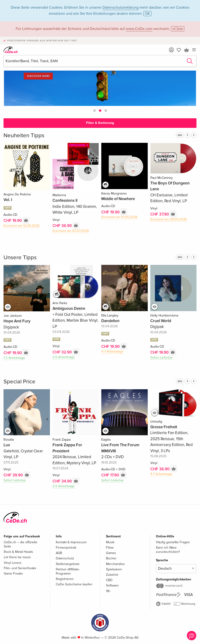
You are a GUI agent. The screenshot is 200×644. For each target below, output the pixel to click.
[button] (94, 111)
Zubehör (112, 575)
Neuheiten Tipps (24, 135)
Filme (110, 548)
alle (180, 135)
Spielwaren (114, 569)
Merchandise (115, 564)
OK (147, 14)
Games (111, 553)
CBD (109, 580)
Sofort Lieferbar (162, 358)
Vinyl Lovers (13, 563)
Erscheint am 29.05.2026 (169, 219)
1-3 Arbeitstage (14, 358)
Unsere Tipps (20, 257)
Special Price (19, 382)
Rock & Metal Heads (18, 552)
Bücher (111, 558)
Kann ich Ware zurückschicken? (168, 550)
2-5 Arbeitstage (64, 357)
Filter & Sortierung (100, 123)
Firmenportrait (66, 548)
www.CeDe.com (139, 29)
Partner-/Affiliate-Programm (68, 571)
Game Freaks (13, 574)
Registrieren (65, 579)
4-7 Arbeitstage (112, 351)
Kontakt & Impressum (71, 542)
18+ (108, 591)
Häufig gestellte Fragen (173, 542)
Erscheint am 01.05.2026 (119, 217)
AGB (59, 553)
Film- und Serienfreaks (20, 568)
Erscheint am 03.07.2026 (71, 231)
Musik (110, 542)
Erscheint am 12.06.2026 (21, 226)
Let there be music (17, 557)
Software (112, 585)
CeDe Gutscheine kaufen (74, 584)
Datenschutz (65, 558)
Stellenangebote (68, 564)
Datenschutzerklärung (121, 7)
